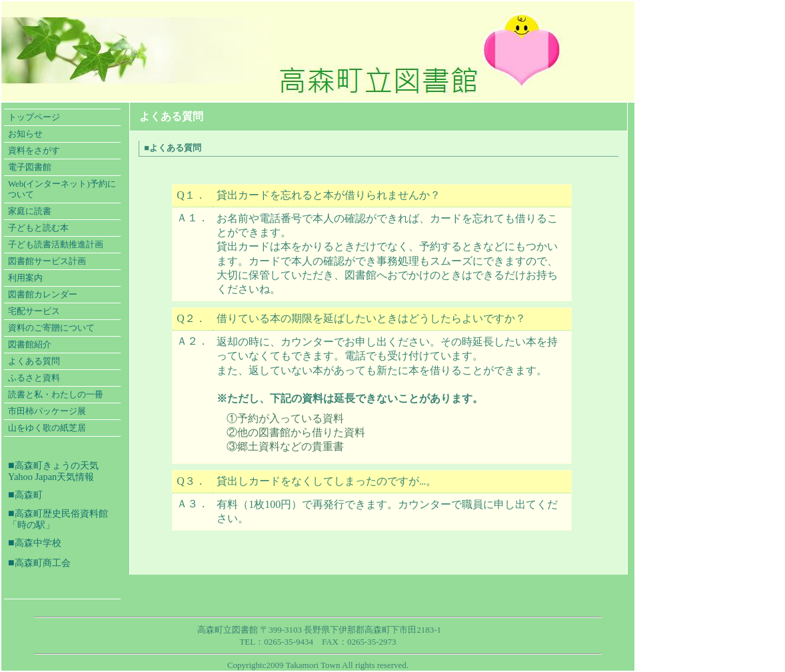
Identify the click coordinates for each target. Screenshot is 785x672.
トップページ (34, 117)
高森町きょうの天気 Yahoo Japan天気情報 (53, 471)
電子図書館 (30, 167)
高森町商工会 (43, 563)
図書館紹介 (30, 345)
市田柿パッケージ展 (47, 411)
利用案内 (25, 278)
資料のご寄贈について (51, 328)
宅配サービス (34, 311)
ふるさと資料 (34, 378)
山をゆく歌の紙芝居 (47, 428)
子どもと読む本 (38, 228)
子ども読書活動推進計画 (56, 245)
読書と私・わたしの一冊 (56, 395)
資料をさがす (34, 151)
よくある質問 (34, 361)
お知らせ (25, 134)
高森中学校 (38, 543)
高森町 (29, 495)
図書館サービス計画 (47, 261)
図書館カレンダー (43, 295)
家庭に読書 (30, 211)
